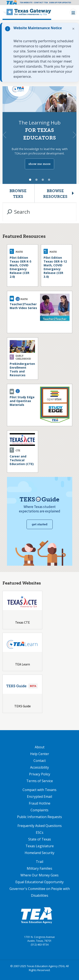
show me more (39, 164)
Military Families (39, 868)
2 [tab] (36, 180)
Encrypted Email (39, 797)
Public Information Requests (39, 817)
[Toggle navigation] (73, 12)
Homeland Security (39, 853)
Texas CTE (23, 622)
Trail (39, 862)
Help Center (40, 754)
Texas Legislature (40, 846)
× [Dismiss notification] (73, 29)
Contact (40, 761)
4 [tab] (49, 180)
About (40, 747)
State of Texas (40, 839)
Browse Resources (55, 194)
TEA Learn (23, 664)
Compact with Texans (39, 790)
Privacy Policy (40, 774)
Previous (4, 135)
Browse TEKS (18, 194)
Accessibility (39, 767)
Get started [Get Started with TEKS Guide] (40, 524)
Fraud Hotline (40, 803)
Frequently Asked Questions (40, 826)
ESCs (40, 832)
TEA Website (26, 2)
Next (75, 135)
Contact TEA (41, 2)
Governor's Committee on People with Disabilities (40, 892)
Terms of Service (40, 781)
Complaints (39, 810)
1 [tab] (30, 180)
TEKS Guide (23, 706)
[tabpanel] (39, 135)
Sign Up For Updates (60, 2)
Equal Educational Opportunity (39, 882)
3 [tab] (43, 180)
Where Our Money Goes (39, 875)
